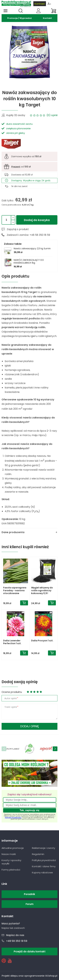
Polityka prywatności (44, 860)
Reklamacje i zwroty (44, 848)
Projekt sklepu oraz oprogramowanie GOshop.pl (29, 976)
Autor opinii (11, 698)
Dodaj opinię (30, 726)
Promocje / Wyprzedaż (20, 18)
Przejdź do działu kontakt (30, 951)
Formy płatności (11, 870)
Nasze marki (9, 854)
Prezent (16, 167)
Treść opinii (11, 707)
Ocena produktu (12, 692)
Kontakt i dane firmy (44, 866)
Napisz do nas (15, 935)
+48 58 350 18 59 (17, 941)
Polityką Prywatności (13, 818)
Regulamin (38, 854)
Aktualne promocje (13, 848)
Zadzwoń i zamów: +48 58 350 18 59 (28, 235)
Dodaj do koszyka (37, 220)
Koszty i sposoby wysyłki (11, 862)
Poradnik (29, 894)
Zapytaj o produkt (18, 229)
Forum (30, 904)
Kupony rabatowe (42, 872)
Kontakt (47, 18)
